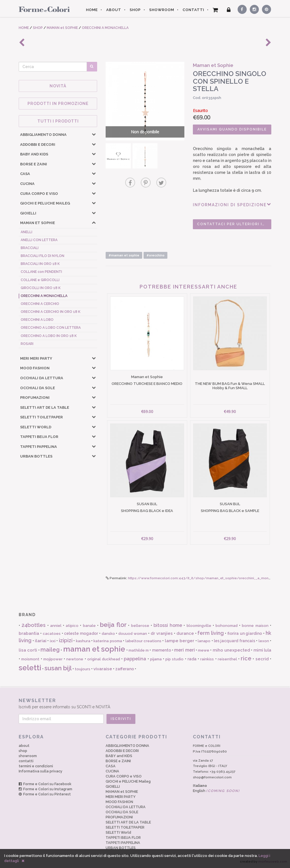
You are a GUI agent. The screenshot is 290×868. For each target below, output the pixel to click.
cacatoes (52, 634)
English (216, 791)
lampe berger (180, 641)
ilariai (41, 641)
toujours (83, 669)
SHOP (135, 10)
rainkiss (207, 659)
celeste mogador (81, 633)
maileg (50, 650)
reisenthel (227, 659)
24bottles (34, 625)
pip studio (174, 659)
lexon (264, 641)
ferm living (211, 633)
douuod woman (133, 634)
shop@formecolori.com (212, 777)
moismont (30, 659)
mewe (204, 650)
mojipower (53, 659)
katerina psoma (108, 641)
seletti (30, 668)
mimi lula (262, 650)
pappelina (135, 659)
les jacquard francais (234, 641)
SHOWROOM (162, 10)
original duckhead (104, 659)
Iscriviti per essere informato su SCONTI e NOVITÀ (145, 703)
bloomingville (199, 626)
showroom (28, 756)
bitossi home (168, 625)
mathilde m (139, 650)
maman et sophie (94, 649)
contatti (26, 761)
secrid (262, 659)
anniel (56, 626)
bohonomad (227, 626)
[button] (94, 134)
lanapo (204, 641)
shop (23, 751)
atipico (72, 626)
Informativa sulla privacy (40, 771)
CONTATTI (193, 10)
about (24, 746)
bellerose (140, 626)
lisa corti (28, 650)
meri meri (184, 650)
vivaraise (103, 669)
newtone (75, 659)
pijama (156, 659)
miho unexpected (231, 650)
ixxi (53, 641)
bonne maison (255, 626)
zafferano (125, 669)
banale (89, 626)
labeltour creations (143, 641)
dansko (108, 634)
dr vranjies (162, 633)
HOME (92, 10)
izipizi (66, 640)
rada (192, 659)
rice (246, 658)
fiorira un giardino (245, 633)
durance (185, 633)
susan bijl (58, 668)
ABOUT (114, 10)
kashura (83, 641)
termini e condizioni (36, 766)
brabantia (29, 633)
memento (162, 650)
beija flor (113, 625)
